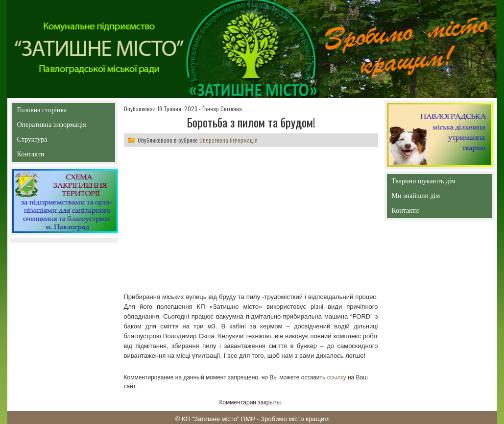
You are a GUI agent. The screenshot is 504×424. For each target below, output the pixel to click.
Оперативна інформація (52, 127)
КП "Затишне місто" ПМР (218, 419)
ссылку (337, 377)
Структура (50, 141)
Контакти (53, 156)
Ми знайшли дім (437, 196)
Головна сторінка (63, 110)
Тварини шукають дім (426, 183)
